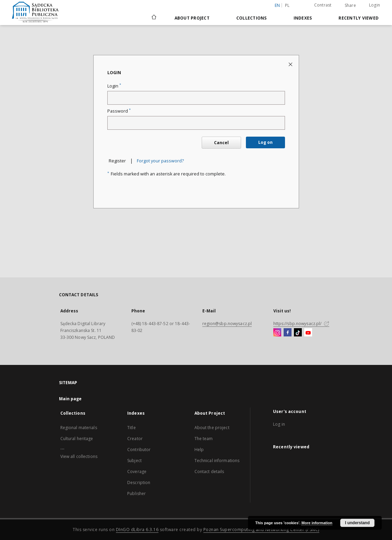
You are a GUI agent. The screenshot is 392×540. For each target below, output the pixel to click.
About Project (192, 18)
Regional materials (79, 428)
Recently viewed (359, 18)
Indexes (303, 18)
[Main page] (153, 18)
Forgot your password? (160, 161)
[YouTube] (308, 333)
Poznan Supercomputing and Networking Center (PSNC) (261, 530)
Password (119, 111)
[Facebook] (288, 333)
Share (350, 5)
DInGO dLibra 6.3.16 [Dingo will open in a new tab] (137, 530)
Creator (135, 439)
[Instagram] (277, 333)
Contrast (323, 5)
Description (139, 482)
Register (117, 161)
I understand (357, 523)
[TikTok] (298, 333)
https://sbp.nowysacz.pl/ (301, 324)
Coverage (137, 472)
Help (199, 450)
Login (375, 5)
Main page (70, 399)
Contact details (209, 472)
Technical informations (217, 461)
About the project (212, 428)
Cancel (221, 143)
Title (132, 428)
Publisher (136, 493)
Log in (279, 424)
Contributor (139, 450)
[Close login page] (291, 64)
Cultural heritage (77, 439)
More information (317, 523)
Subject (134, 461)
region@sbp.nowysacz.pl (227, 324)
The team (204, 439)
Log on (265, 142)
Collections (252, 18)
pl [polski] (287, 5)
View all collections (79, 456)
